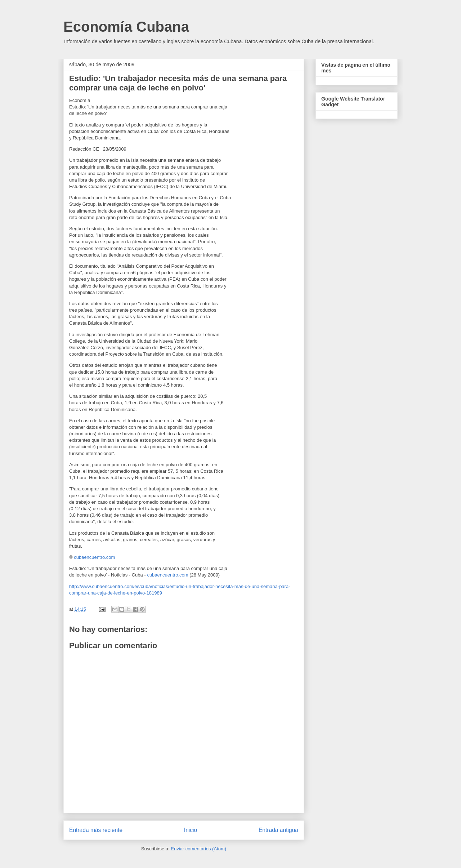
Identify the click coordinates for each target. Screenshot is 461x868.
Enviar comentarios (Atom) (198, 849)
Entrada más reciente (96, 830)
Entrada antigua (278, 830)
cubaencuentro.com (94, 557)
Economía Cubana (126, 27)
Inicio (191, 830)
